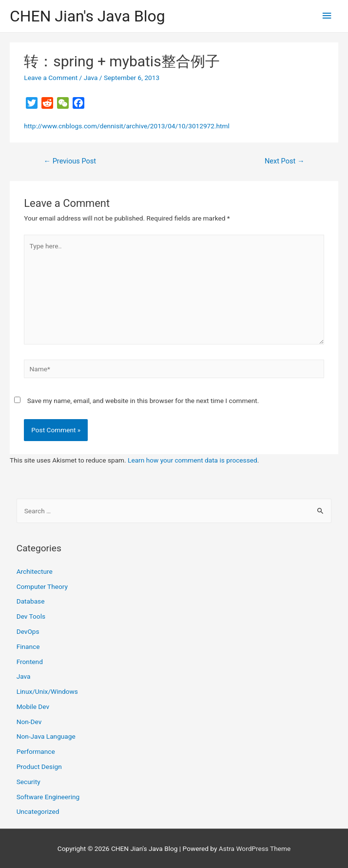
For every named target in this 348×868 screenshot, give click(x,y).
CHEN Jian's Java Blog (87, 16)
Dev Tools (31, 616)
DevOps (28, 631)
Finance (28, 646)
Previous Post (70, 161)
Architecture (35, 571)
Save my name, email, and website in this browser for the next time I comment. (143, 401)
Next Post (285, 161)
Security (29, 782)
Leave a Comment (51, 78)
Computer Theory (42, 586)
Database (31, 601)
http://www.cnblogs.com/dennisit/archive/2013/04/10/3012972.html (127, 126)
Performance (36, 751)
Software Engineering (48, 797)
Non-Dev (29, 722)
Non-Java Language (46, 736)
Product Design (39, 767)
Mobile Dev (33, 707)
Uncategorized (38, 811)
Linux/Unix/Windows (47, 691)
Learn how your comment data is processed (193, 460)
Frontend (30, 662)
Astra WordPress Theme (255, 848)
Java (91, 78)
